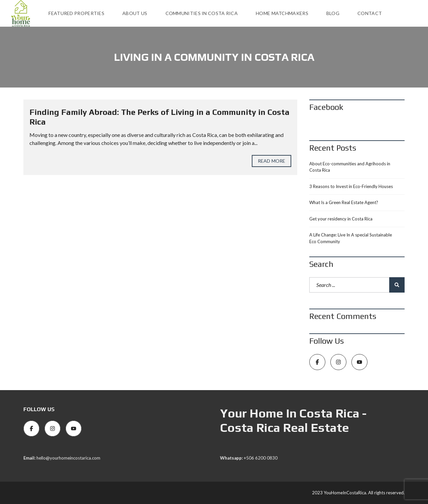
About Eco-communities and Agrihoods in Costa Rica (350, 167)
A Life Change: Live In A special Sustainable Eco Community (351, 238)
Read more (272, 161)
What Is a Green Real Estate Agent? (344, 202)
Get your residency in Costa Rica (341, 219)
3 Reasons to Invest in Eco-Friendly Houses (351, 186)
